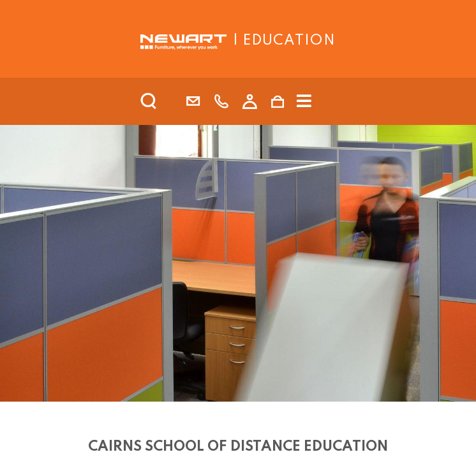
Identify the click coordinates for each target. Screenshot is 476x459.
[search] (165, 101)
